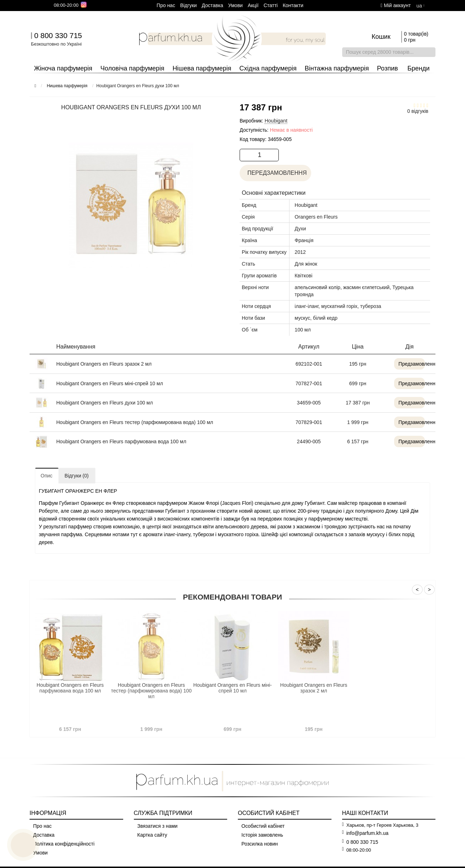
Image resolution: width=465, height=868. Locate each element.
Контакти (293, 5)
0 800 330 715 (58, 35)
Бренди (418, 68)
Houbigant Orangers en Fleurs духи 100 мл (105, 403)
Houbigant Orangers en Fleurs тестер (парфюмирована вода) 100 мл (135, 422)
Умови (236, 5)
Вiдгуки (189, 5)
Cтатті (271, 5)
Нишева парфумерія (67, 86)
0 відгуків (418, 111)
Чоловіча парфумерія (132, 68)
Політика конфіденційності (64, 844)
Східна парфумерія (268, 68)
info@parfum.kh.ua (368, 833)
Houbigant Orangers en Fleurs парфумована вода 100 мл (121, 441)
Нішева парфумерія (202, 68)
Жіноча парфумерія (63, 68)
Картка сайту (152, 835)
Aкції (253, 5)
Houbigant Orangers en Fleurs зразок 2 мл (104, 364)
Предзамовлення (405, 364)
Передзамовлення (276, 173)
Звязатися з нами (158, 826)
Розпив (388, 68)
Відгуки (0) (77, 476)
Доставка (213, 5)
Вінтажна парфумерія (337, 68)
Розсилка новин (260, 844)
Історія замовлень (262, 835)
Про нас (166, 5)
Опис (46, 476)
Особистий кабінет (263, 826)
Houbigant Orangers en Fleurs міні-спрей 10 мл (110, 383)
